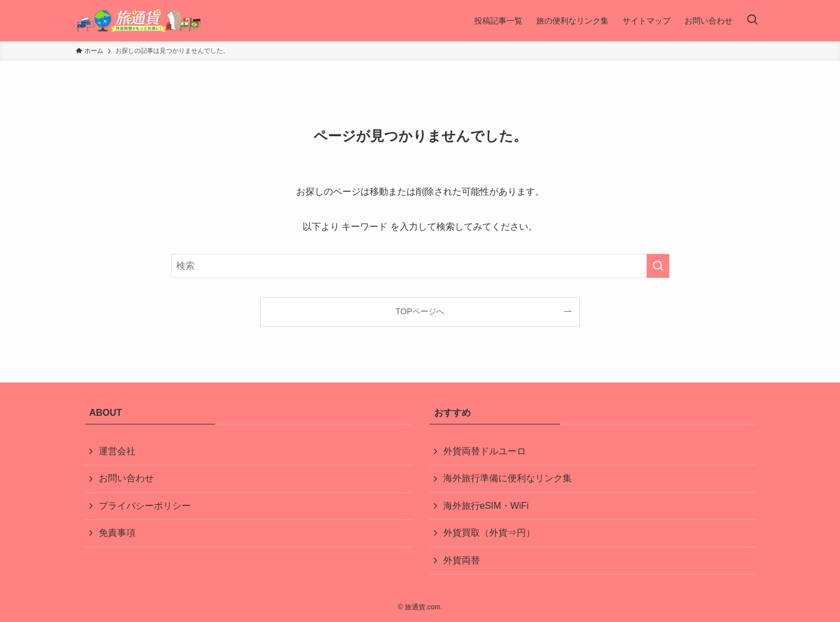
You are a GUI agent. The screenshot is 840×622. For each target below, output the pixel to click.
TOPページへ (420, 311)
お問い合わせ (126, 478)
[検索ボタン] (752, 21)
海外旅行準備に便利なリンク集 (508, 478)
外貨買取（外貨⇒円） (489, 533)
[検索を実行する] (658, 266)
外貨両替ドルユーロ (485, 451)
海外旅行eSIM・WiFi (486, 506)
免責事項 (117, 533)
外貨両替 (462, 560)
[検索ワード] (420, 266)
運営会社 (117, 451)
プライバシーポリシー (145, 506)
